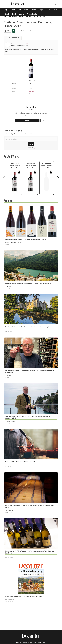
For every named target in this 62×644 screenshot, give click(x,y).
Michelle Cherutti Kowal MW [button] (14, 243)
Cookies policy (42, 642)
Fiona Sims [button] (8, 286)
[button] (13, 38)
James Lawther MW (23, 44)
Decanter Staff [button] (10, 330)
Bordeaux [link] (28, 17)
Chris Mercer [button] (9, 511)
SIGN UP (31, 144)
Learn (49, 10)
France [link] (21, 17)
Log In (44, 120)
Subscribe (13, 10)
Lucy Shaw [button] (8, 376)
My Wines (8, 31)
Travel (55, 10)
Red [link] (34, 17)
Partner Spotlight (33, 14)
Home (5, 17)
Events (14, 14)
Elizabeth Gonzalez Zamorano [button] (14, 556)
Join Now (27, 120)
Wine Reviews (23, 10)
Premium (33, 10)
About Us (19, 642)
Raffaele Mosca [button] (10, 421)
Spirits (7, 14)
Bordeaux (31, 91)
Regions (42, 10)
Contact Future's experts (30, 642)
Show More (31, 148)
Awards (22, 14)
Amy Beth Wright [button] (10, 465)
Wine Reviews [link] (13, 17)
